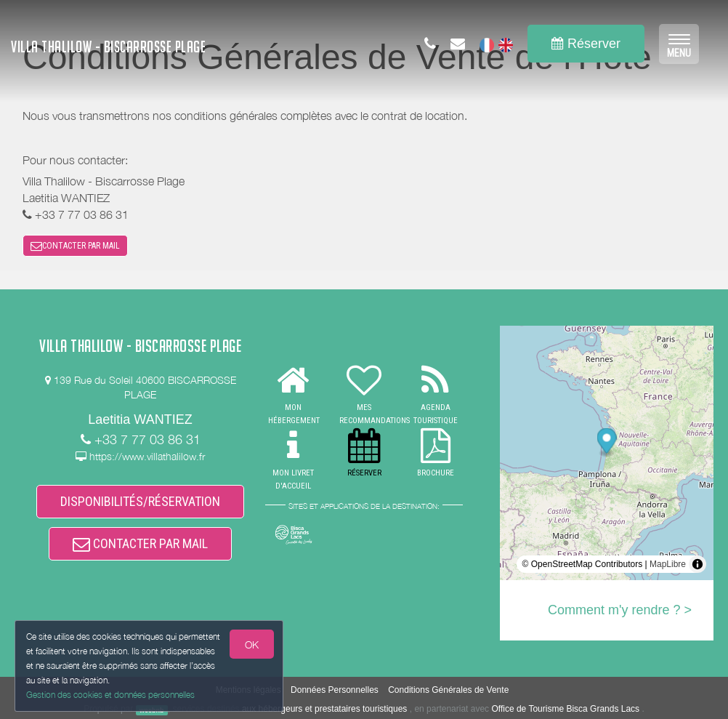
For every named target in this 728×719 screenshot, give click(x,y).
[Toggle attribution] (697, 564)
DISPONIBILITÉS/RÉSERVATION (140, 501)
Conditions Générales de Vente (448, 690)
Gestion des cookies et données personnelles (110, 695)
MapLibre (668, 564)
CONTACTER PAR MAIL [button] (75, 246)
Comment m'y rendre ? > (620, 610)
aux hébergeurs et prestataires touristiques (324, 709)
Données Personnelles (335, 690)
